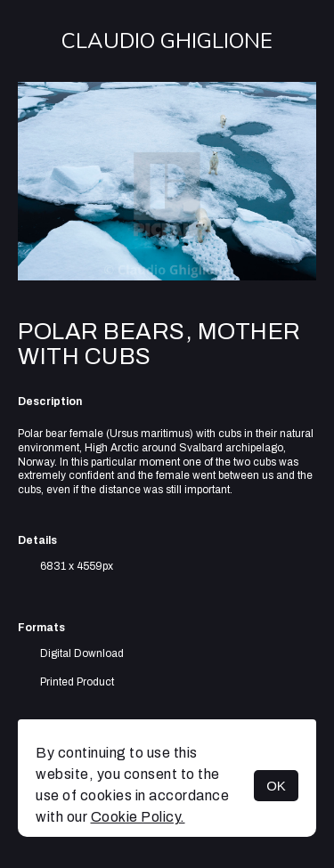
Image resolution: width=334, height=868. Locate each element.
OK (276, 786)
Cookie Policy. (138, 817)
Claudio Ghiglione (167, 41)
